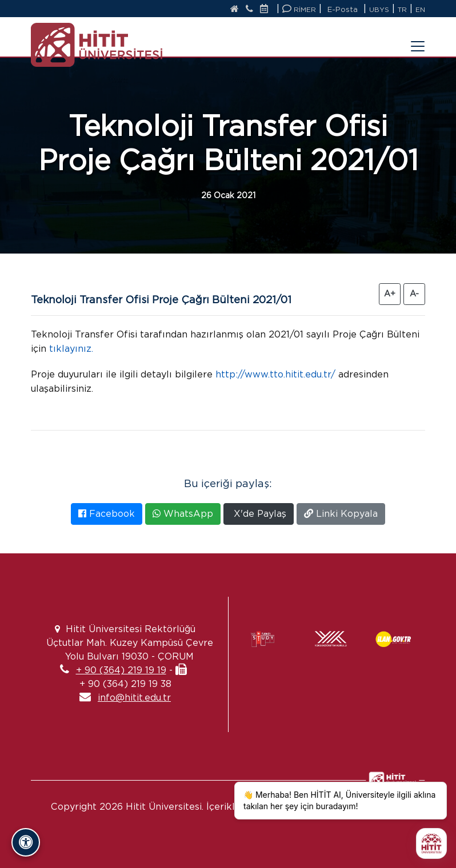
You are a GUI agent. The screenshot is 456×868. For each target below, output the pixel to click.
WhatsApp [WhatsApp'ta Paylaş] (183, 514)
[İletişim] (249, 9)
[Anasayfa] (235, 9)
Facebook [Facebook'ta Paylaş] (107, 514)
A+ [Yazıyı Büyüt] (390, 294)
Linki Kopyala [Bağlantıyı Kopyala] (341, 514)
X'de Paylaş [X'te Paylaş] (259, 514)
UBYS (379, 9)
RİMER (299, 9)
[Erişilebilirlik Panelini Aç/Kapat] (26, 842)
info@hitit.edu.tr (134, 698)
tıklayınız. (71, 349)
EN (420, 9)
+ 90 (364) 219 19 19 (121, 670)
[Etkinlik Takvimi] (267, 9)
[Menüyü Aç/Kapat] (411, 39)
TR (402, 9)
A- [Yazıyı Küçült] (414, 294)
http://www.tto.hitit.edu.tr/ (275, 374)
